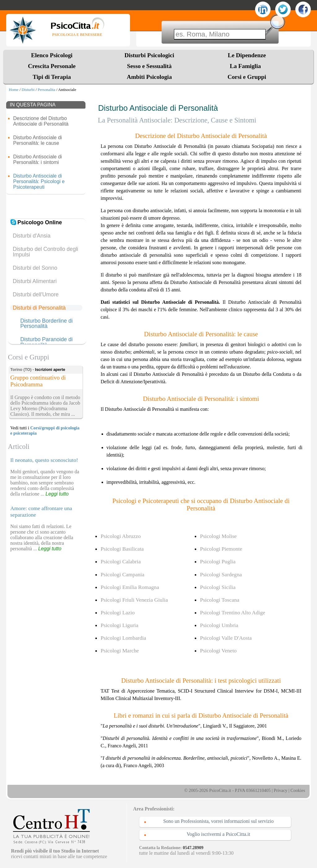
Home (13, 90)
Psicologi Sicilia (218, 587)
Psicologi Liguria (119, 625)
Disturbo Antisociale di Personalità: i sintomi (37, 159)
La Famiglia (247, 66)
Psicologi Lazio (118, 612)
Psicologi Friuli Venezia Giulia (134, 600)
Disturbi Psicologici (149, 55)
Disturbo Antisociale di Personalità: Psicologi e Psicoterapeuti (39, 181)
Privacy (280, 790)
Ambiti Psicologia (149, 77)
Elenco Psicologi (52, 55)
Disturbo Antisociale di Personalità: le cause (37, 140)
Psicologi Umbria (219, 625)
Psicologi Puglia (218, 561)
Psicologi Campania (122, 574)
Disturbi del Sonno (35, 268)
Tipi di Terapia (52, 77)
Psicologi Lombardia (123, 638)
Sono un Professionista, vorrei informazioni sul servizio (218, 821)
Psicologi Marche (120, 651)
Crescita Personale (52, 66)
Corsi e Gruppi (247, 77)
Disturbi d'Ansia (32, 236)
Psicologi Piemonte (221, 549)
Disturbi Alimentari (35, 281)
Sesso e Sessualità (149, 66)
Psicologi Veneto (218, 651)
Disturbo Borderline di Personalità (46, 324)
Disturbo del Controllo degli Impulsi (45, 252)
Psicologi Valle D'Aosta (226, 638)
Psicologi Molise (218, 536)
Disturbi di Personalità (39, 308)
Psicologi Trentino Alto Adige (233, 612)
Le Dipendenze (247, 55)
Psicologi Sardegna (221, 574)
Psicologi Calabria (121, 561)
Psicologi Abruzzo (121, 536)
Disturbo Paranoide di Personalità (46, 342)
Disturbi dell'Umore (36, 294)
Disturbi (28, 90)
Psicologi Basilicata (122, 549)
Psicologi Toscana (220, 600)
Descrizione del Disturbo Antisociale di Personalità (41, 121)
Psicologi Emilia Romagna (130, 587)
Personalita (47, 90)
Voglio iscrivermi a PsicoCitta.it (218, 834)
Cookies (298, 790)
